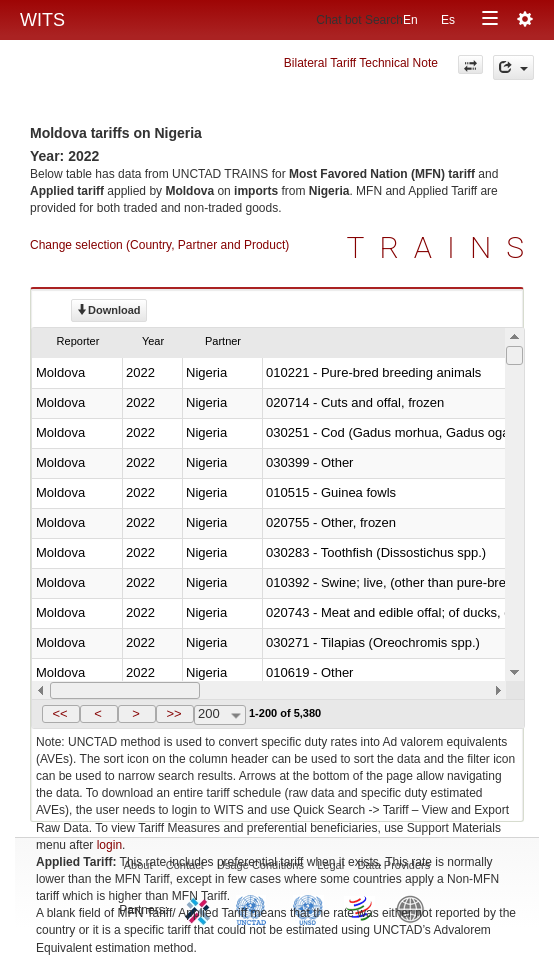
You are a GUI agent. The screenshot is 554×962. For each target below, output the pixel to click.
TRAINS (443, 247)
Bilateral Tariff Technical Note (361, 63)
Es (448, 20)
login (109, 845)
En (410, 20)
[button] (61, 714)
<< (59, 713)
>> (173, 713)
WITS (42, 20)
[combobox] (220, 715)
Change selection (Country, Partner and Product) (159, 245)
